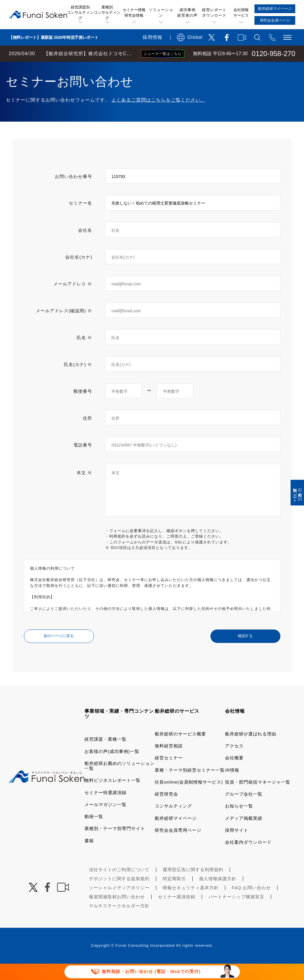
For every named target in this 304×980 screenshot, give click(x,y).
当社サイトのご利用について (119, 886)
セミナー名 (80, 219)
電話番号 (83, 461)
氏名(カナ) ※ (78, 381)
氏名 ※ (84, 354)
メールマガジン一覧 (106, 821)
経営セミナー (169, 774)
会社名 (85, 246)
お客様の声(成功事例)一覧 (112, 768)
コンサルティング (173, 822)
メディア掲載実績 (244, 835)
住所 (87, 434)
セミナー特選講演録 (106, 809)
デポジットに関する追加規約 (119, 895)
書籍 (89, 857)
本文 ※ (84, 489)
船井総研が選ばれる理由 (251, 750)
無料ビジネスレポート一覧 (113, 797)
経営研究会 (166, 810)
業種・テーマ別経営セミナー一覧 (190, 786)
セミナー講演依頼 (177, 913)
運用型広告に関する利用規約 (193, 886)
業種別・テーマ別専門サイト (115, 845)
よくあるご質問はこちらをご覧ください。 (158, 116)
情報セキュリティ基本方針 (191, 904)
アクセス (234, 762)
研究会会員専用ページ (178, 846)
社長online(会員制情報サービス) (189, 798)
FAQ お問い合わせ (251, 904)
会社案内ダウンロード (248, 858)
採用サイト (237, 846)
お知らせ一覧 (239, 822)
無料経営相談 (169, 762)
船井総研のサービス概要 (180, 750)
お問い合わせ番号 (73, 193)
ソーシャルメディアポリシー (119, 904)
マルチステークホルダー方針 (119, 922)
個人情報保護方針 (218, 895)
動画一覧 (94, 833)
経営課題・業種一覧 (106, 755)
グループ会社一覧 (244, 810)
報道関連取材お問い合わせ (117, 913)
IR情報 (232, 786)
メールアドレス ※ (73, 300)
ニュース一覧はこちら (163, 54)
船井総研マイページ (176, 835)
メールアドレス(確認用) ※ (64, 327)
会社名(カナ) (79, 273)
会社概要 (234, 774)
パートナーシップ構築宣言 (236, 913)
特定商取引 (174, 895)
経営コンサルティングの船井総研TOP (43, 68)
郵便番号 (83, 408)
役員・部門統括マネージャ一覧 (258, 798)
